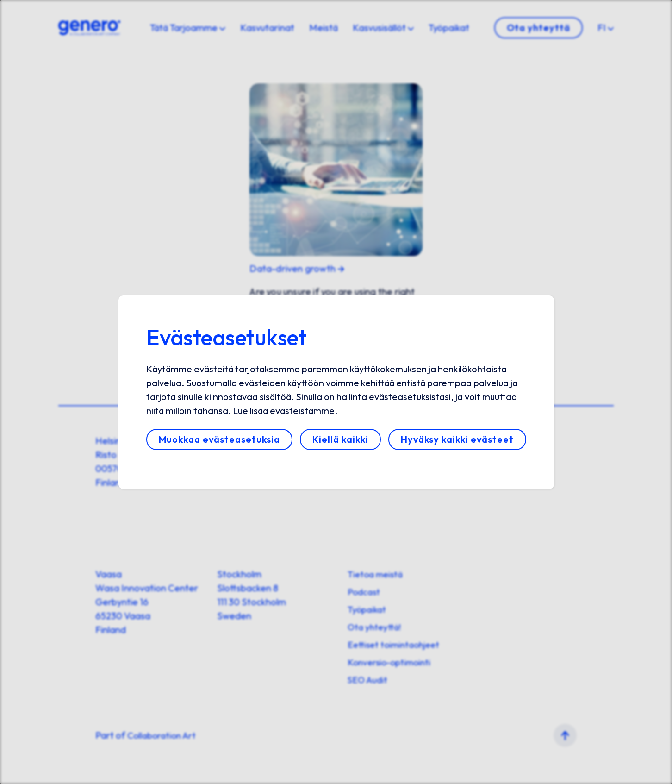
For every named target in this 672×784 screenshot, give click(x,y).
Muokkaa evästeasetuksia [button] (219, 439)
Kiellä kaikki (340, 439)
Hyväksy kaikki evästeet (457, 439)
